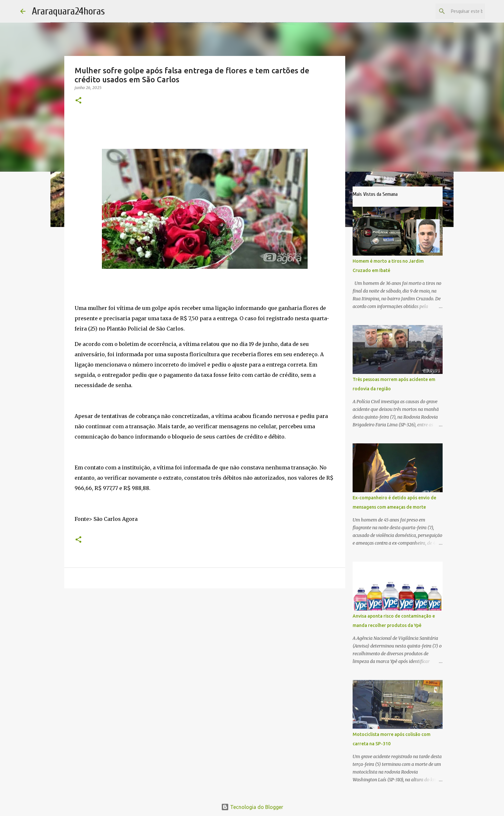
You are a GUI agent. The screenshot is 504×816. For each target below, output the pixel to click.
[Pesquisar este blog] (451, 11)
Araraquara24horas (68, 11)
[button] (78, 101)
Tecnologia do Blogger (252, 807)
